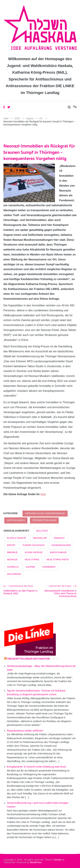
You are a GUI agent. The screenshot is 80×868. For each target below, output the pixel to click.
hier (43, 494)
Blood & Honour (16, 538)
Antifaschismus (16, 520)
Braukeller (40, 538)
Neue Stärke (32, 560)
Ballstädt (42, 531)
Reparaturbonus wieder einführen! (25, 731)
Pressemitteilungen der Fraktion (28, 659)
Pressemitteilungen (44, 520)
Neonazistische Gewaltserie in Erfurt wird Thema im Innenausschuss (58, 591)
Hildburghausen (61, 545)
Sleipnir (30, 567)
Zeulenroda (14, 574)
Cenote (57, 860)
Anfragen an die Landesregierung (45, 513)
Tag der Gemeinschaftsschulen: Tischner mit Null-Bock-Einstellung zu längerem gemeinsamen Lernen (36, 693)
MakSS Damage (58, 552)
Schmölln (13, 567)
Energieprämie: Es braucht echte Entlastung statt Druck (36, 767)
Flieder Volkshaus (33, 545)
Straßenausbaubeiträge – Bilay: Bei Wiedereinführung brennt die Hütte (41, 668)
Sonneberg (49, 567)
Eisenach (59, 538)
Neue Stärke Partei (58, 560)
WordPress (36, 862)
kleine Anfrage (34, 552)
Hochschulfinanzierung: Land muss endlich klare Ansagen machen (38, 805)
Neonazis (12, 560)
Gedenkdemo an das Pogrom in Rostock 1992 (22, 590)
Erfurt (11, 545)
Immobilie (12, 552)
